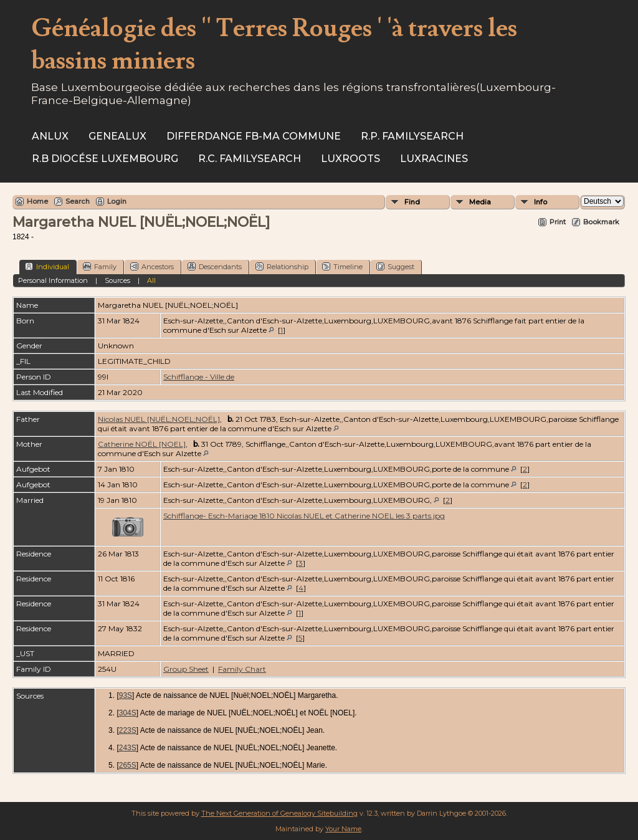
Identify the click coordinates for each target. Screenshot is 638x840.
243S (128, 748)
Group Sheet (186, 669)
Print (558, 222)
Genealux (117, 136)
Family (100, 266)
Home (37, 201)
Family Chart (242, 669)
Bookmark (601, 222)
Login (117, 201)
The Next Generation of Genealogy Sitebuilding (279, 813)
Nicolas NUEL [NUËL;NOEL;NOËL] (159, 419)
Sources (117, 280)
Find (412, 202)
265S (128, 765)
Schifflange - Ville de (199, 377)
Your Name (343, 829)
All (151, 280)
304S (128, 713)
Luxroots (350, 159)
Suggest (395, 266)
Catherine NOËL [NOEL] (142, 444)
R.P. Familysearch (412, 136)
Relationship (282, 266)
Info (540, 202)
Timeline (342, 266)
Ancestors (152, 266)
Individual (47, 266)
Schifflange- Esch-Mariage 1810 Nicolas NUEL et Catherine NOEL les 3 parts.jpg (304, 516)
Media (480, 202)
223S (128, 730)
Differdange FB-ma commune (254, 136)
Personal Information (53, 280)
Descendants (215, 266)
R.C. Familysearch (250, 159)
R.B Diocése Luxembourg (105, 159)
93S (126, 695)
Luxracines (434, 159)
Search (78, 201)
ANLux (50, 136)
